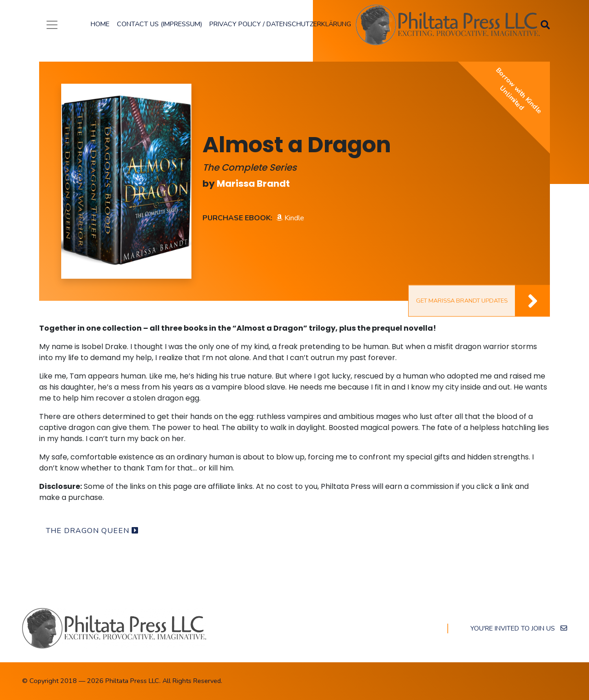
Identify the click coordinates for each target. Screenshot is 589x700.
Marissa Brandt (253, 184)
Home (100, 24)
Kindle (290, 218)
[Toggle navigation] (52, 25)
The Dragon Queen (92, 531)
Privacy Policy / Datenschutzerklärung (280, 24)
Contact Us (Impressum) (159, 24)
